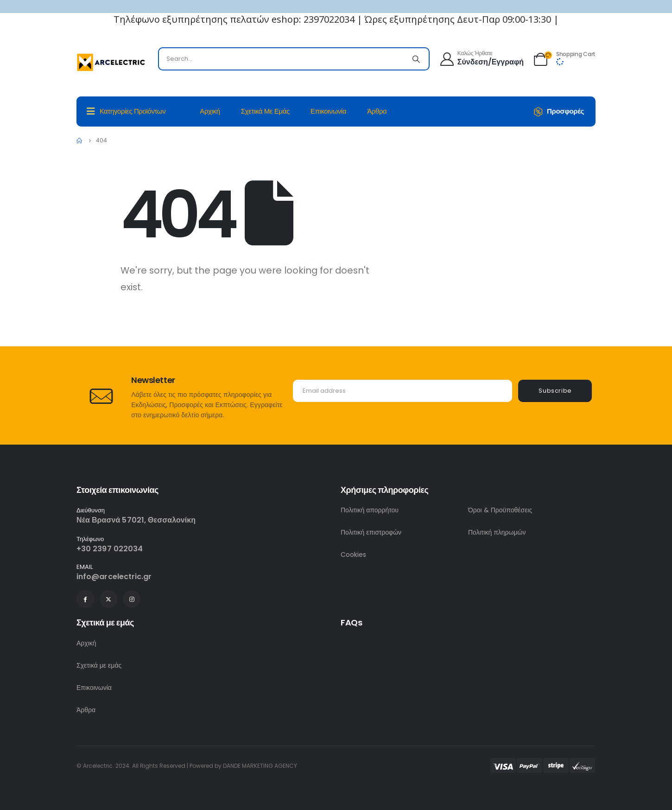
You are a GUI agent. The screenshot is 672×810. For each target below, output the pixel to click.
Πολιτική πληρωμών (497, 532)
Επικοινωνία (328, 111)
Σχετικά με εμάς (265, 111)
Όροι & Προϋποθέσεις (500, 510)
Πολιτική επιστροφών (371, 532)
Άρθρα (377, 111)
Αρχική (210, 111)
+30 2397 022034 (110, 549)
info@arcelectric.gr (114, 577)
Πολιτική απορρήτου (370, 510)
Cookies (353, 555)
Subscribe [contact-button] (555, 391)
